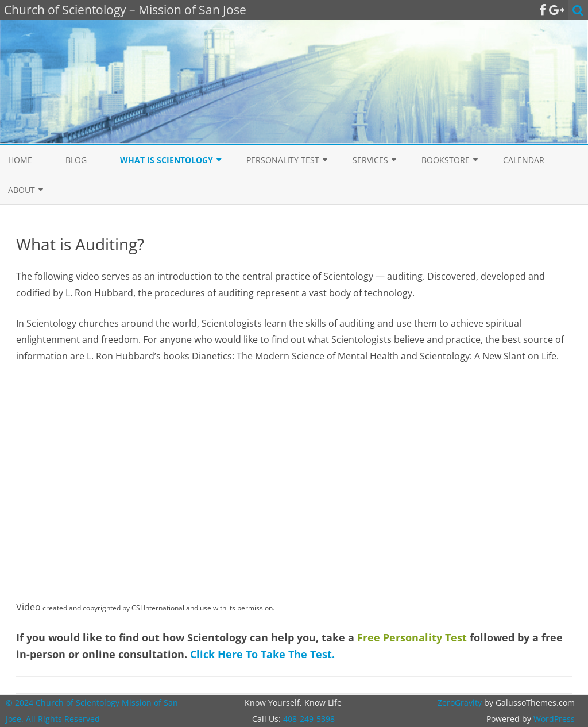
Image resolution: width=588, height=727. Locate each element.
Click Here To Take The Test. (262, 654)
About (22, 190)
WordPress (553, 719)
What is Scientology (167, 160)
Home (20, 160)
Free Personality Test (412, 637)
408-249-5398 (309, 719)
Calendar (524, 160)
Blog (76, 160)
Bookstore (446, 160)
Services (370, 160)
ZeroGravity (460, 703)
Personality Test (283, 160)
